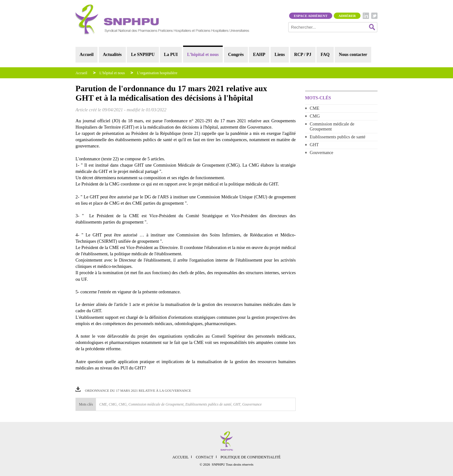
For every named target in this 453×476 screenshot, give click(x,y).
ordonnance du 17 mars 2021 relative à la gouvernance (138, 390)
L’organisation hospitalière (157, 73)
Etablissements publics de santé (338, 137)
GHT (314, 145)
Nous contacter (353, 55)
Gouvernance (322, 153)
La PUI (171, 55)
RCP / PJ (303, 55)
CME (315, 108)
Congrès (236, 55)
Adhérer (347, 16)
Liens (280, 55)
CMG (315, 116)
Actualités (112, 55)
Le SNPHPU (143, 55)
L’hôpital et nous (203, 55)
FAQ (325, 55)
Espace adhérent (311, 16)
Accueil (87, 55)
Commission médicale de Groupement (332, 127)
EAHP (259, 55)
